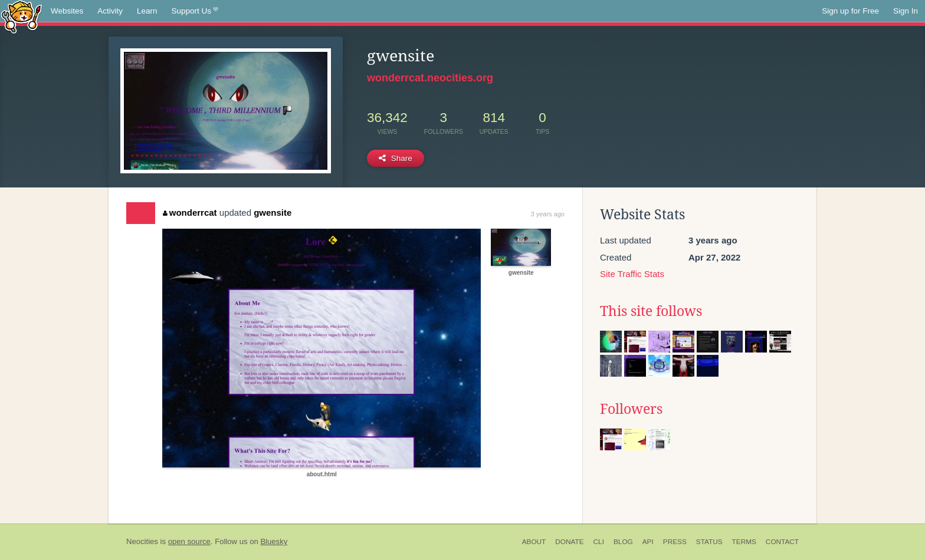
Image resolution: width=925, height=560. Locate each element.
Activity (110, 11)
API (648, 542)
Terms (744, 542)
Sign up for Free (850, 11)
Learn (147, 11)
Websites (67, 11)
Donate (569, 542)
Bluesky (274, 541)
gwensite (273, 213)
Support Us (195, 11)
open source (189, 541)
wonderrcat (190, 213)
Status (709, 542)
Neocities (142, 541)
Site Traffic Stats (632, 274)
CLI (599, 542)
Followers (631, 409)
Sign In (906, 11)
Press (675, 542)
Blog (623, 542)
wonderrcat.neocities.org (430, 78)
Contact (782, 542)
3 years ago (548, 214)
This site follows (651, 311)
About (534, 542)
